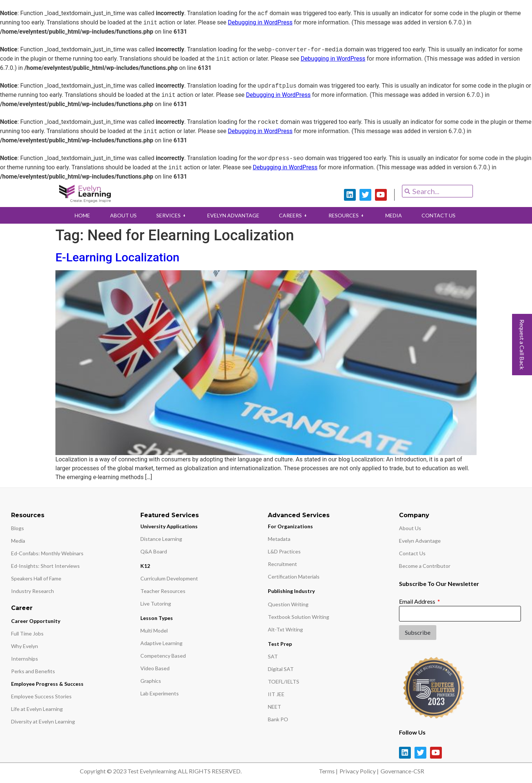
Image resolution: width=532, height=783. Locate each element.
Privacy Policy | (359, 771)
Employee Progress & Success (47, 684)
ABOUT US (122, 215)
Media (18, 541)
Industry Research (33, 591)
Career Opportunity (36, 621)
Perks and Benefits (33, 671)
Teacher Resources (163, 591)
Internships (25, 659)
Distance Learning (161, 539)
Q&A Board (154, 551)
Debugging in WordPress (260, 23)
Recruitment (282, 564)
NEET (274, 707)
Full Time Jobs (27, 633)
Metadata (279, 539)
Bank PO (278, 719)
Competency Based (163, 656)
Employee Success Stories (41, 696)
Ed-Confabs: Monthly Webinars (47, 553)
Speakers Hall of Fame (36, 578)
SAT (273, 656)
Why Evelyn (25, 646)
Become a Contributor (425, 566)
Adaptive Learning (161, 643)
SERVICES (171, 215)
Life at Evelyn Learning (37, 709)
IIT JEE (276, 694)
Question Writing (288, 604)
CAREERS (294, 215)
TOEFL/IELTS (284, 682)
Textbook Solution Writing (299, 617)
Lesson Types (157, 618)
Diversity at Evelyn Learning (43, 721)
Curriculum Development (169, 578)
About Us (410, 528)
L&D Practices (284, 551)
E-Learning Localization (117, 257)
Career (22, 608)
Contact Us (412, 553)
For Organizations (290, 526)
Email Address (418, 601)
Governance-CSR (402, 771)
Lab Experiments (160, 693)
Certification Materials (294, 577)
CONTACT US (440, 215)
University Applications (169, 526)
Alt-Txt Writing (285, 629)
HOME (81, 215)
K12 (145, 566)
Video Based (155, 668)
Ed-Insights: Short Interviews (45, 566)
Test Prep (280, 644)
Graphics (151, 681)
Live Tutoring (156, 604)
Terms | (328, 771)
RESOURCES (348, 215)
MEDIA (395, 215)
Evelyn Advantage (420, 541)
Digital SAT (281, 669)
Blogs (18, 528)
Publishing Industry (291, 591)
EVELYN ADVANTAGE (233, 215)
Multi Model (154, 631)
